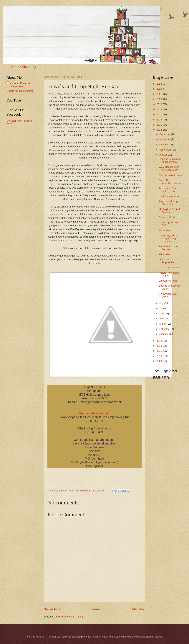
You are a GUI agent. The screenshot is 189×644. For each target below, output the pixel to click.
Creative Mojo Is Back (170, 175)
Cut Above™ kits (168, 217)
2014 (160, 130)
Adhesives (164, 254)
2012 (160, 346)
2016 (160, 120)
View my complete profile (20, 91)
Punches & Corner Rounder (169, 248)
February (164, 329)
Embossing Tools (168, 281)
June (162, 308)
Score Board (165, 230)
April (162, 319)
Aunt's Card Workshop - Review (170, 182)
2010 (160, 356)
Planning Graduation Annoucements (170, 160)
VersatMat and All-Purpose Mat (168, 261)
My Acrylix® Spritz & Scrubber (170, 211)
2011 (160, 351)
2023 (160, 84)
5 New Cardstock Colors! (168, 295)
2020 (160, 99)
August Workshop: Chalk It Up (169, 203)
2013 (160, 341)
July (162, 303)
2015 (160, 125)
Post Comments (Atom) (71, 617)
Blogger (159, 637)
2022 (160, 89)
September (166, 150)
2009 (160, 361)
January (164, 334)
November (165, 139)
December (165, 134)
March (163, 324)
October (164, 144)
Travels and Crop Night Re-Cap (168, 189)
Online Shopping (24, 67)
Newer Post (52, 609)
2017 (160, 114)
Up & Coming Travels (170, 196)
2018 (160, 109)
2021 (160, 94)
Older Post (138, 609)
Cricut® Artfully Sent (169, 268)
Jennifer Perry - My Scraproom (21, 85)
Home (95, 609)
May (162, 314)
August (163, 155)
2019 (160, 104)
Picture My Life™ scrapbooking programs (168, 238)
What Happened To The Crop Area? (169, 168)
